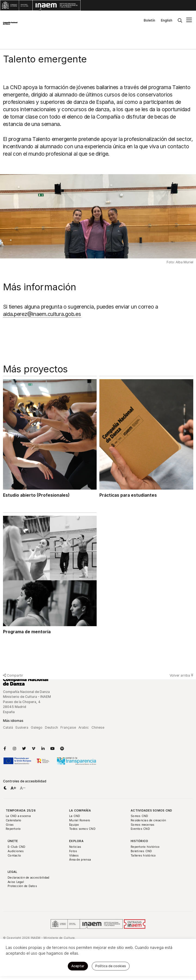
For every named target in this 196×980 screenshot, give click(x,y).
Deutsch (51, 727)
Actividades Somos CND (151, 811)
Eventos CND (140, 829)
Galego (37, 727)
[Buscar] (180, 20)
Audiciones (16, 851)
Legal (12, 872)
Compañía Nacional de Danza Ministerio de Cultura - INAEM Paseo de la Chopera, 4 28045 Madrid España (27, 702)
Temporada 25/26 (21, 811)
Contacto (14, 856)
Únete (13, 841)
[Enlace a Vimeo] (33, 749)
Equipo (74, 825)
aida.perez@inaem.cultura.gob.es (42, 314)
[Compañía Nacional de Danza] (10, 23)
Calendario (14, 820)
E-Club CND (17, 847)
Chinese (98, 727)
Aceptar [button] (78, 966)
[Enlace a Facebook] (5, 749)
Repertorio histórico (145, 847)
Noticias (75, 847)
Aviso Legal (16, 882)
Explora (76, 841)
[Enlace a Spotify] (62, 749)
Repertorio (13, 829)
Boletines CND (141, 851)
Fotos (73, 851)
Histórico (139, 841)
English (167, 20)
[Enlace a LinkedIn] (43, 749)
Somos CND (139, 816)
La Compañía (80, 811)
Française (68, 727)
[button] (5, 788)
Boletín (149, 20)
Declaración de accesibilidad (28, 878)
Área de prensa (80, 860)
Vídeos (74, 856)
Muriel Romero (80, 820)
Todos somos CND (82, 829)
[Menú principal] (189, 21)
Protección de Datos (22, 886)
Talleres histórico (143, 856)
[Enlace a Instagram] (14, 749)
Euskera (22, 727)
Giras (10, 825)
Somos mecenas (143, 825)
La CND (75, 816)
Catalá (8, 727)
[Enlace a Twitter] (24, 749)
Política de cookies (111, 966)
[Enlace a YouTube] (53, 749)
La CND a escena (18, 816)
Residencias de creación (148, 820)
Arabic (84, 727)
